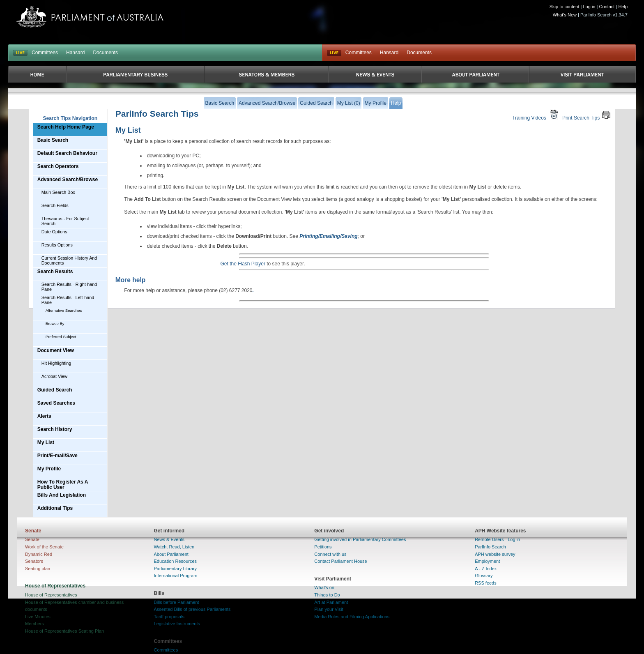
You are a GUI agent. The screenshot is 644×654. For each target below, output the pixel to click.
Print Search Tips (586, 115)
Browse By (55, 324)
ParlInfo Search (490, 547)
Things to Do (327, 595)
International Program (176, 576)
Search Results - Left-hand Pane (68, 300)
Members (34, 624)
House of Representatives (51, 595)
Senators (34, 561)
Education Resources (176, 561)
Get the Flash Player (243, 264)
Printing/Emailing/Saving (328, 236)
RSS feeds (486, 583)
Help (623, 7)
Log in (589, 7)
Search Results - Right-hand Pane (69, 287)
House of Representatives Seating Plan (64, 631)
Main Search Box (58, 192)
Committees (45, 53)
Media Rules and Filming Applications (352, 617)
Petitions (323, 547)
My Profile (49, 469)
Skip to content (565, 7)
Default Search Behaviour (67, 153)
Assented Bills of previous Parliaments (192, 609)
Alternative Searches (64, 310)
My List (46, 442)
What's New (565, 15)
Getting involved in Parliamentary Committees (360, 539)
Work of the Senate (44, 547)
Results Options (57, 245)
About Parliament (171, 554)
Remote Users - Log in (497, 539)
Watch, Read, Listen (174, 547)
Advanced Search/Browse (68, 180)
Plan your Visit (329, 609)
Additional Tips (55, 508)
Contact (607, 7)
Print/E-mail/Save (57, 456)
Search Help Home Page (66, 127)
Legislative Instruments (177, 624)
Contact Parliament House (340, 561)
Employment (487, 561)
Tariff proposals (169, 617)
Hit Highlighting (56, 363)
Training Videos (536, 115)
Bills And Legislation (62, 495)
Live (334, 53)
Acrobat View (54, 376)
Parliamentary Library (176, 569)
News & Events (169, 539)
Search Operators (58, 166)
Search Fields (55, 205)
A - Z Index (486, 569)
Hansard (75, 53)
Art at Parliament (331, 602)
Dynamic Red (39, 554)
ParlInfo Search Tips (157, 114)
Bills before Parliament (177, 602)
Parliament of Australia (90, 17)
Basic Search (53, 140)
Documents (105, 53)
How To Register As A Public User (63, 485)
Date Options (54, 232)
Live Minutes (38, 617)
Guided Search (55, 390)
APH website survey (495, 554)
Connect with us (330, 554)
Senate (32, 539)
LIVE (20, 53)
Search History (55, 429)
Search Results (55, 272)
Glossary (484, 576)
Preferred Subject (61, 337)
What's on (324, 587)
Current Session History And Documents (69, 260)
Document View (56, 350)
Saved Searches (56, 403)
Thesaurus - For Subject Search (65, 221)
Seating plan (38, 569)
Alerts (44, 416)
